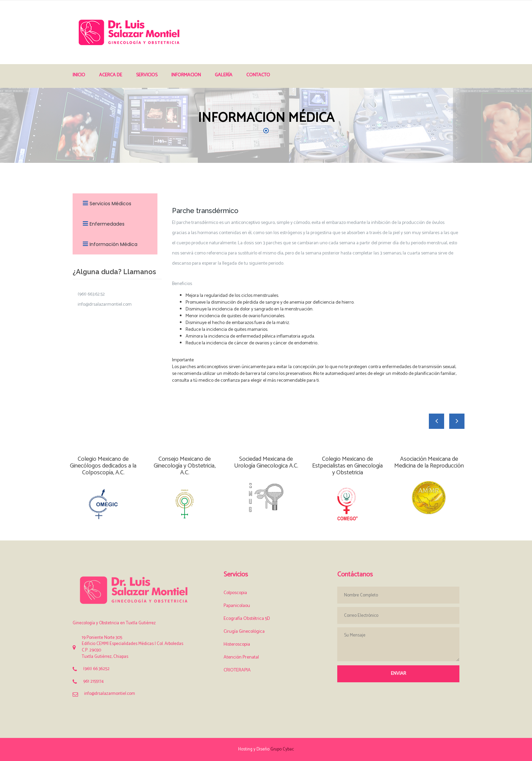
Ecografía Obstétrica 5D (247, 619)
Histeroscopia (237, 644)
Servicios (147, 75)
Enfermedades (102, 224)
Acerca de (111, 75)
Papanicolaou (237, 606)
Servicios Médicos (105, 204)
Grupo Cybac (282, 749)
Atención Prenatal (241, 657)
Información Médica (108, 244)
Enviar (398, 674)
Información (186, 75)
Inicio (79, 75)
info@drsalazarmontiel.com (105, 305)
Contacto (258, 75)
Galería (224, 75)
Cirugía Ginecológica (244, 632)
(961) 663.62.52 (91, 294)
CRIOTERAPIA (237, 670)
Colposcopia (235, 593)
